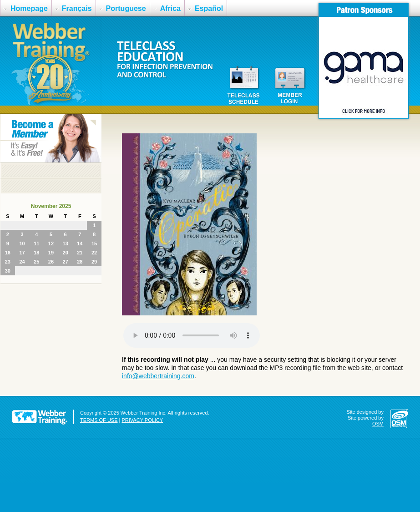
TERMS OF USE (99, 420)
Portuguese (126, 8)
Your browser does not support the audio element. (192, 335)
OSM (378, 424)
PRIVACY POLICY (143, 420)
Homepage (29, 8)
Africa (170, 8)
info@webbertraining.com (158, 376)
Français (77, 8)
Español (209, 8)
